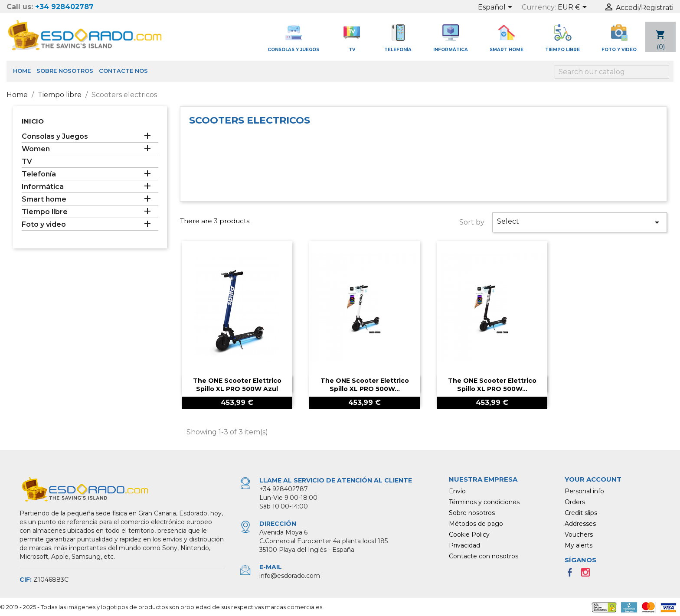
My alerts (579, 545)
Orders (575, 502)
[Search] (612, 72)
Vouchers (579, 535)
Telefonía (39, 174)
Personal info (584, 491)
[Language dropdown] (497, 8)
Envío (457, 491)
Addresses (580, 524)
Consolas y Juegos (55, 136)
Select (580, 222)
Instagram (588, 575)
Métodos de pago (476, 524)
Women (36, 149)
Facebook (572, 575)
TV (27, 161)
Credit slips (581, 513)
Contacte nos (123, 71)
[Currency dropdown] (574, 8)
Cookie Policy (469, 535)
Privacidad (464, 545)
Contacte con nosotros (484, 556)
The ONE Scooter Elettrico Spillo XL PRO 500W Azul (237, 385)
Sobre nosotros (65, 71)
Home (22, 71)
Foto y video (44, 224)
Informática (43, 187)
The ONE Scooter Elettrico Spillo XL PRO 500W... (365, 385)
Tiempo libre (45, 212)
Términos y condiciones (484, 502)
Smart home (44, 199)
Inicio (33, 121)
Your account (593, 479)
